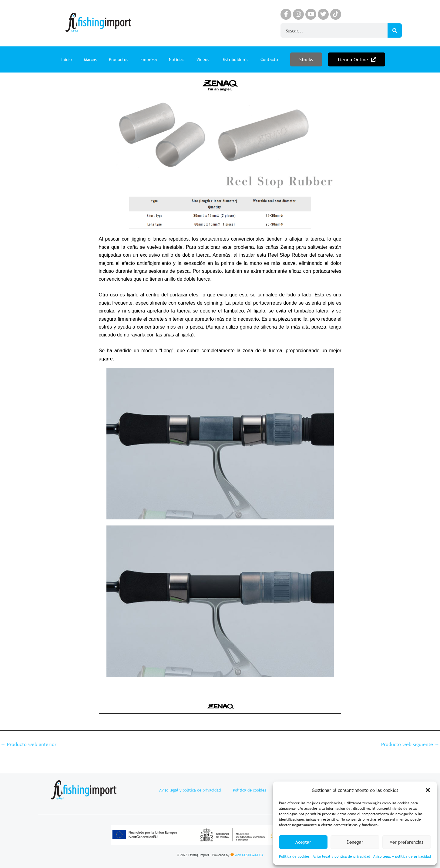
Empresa (149, 59)
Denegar (355, 842)
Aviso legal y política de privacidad (341, 856)
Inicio (67, 59)
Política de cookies (294, 856)
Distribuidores (235, 59)
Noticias (177, 59)
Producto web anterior (29, 744)
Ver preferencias (406, 842)
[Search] (395, 30)
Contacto (269, 59)
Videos (203, 59)
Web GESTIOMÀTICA (249, 855)
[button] (428, 790)
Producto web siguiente (410, 744)
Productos (119, 59)
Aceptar (303, 842)
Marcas (90, 59)
